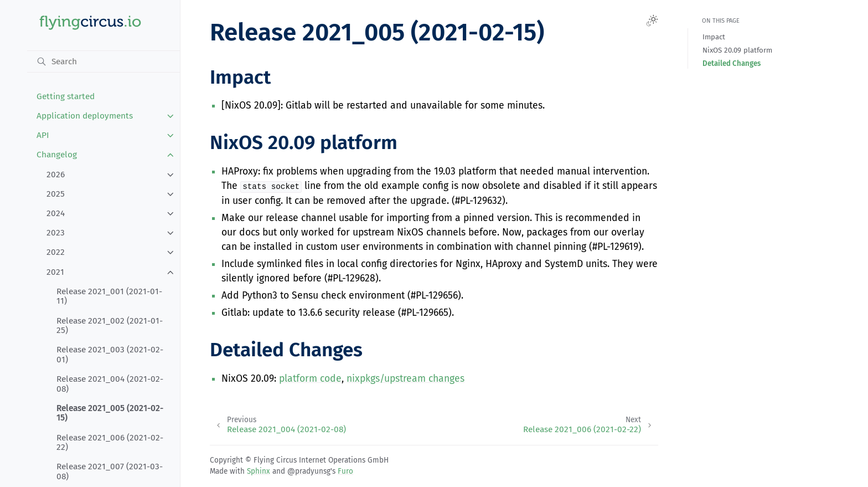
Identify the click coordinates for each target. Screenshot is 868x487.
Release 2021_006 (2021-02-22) (110, 443)
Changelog (57, 155)
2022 (56, 252)
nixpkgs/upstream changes (405, 379)
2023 (56, 233)
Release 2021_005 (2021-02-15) (110, 413)
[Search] (104, 61)
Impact (714, 37)
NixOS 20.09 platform (737, 50)
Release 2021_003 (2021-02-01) (110, 355)
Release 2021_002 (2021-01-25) (110, 326)
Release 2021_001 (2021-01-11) (109, 296)
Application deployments (85, 116)
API (43, 135)
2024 (56, 213)
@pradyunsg (309, 471)
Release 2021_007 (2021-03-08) (110, 471)
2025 (56, 194)
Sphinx (259, 471)
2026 (56, 175)
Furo (345, 471)
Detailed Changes (732, 63)
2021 (55, 272)
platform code (310, 379)
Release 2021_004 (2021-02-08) (110, 384)
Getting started (66, 96)
